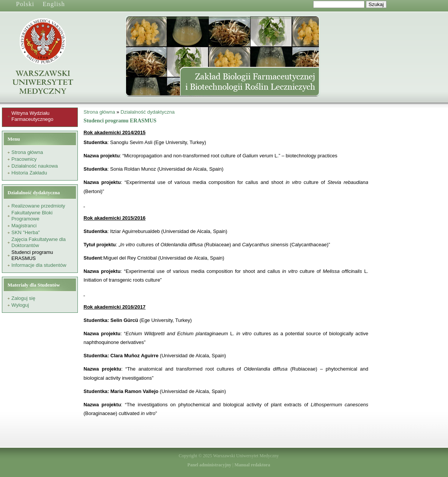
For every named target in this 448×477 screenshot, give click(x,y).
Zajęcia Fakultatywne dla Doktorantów (39, 242)
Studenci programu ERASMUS (32, 255)
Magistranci (24, 226)
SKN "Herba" (26, 232)
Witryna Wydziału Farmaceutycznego (32, 116)
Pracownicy (24, 159)
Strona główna (27, 152)
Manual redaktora (252, 465)
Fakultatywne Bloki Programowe (32, 216)
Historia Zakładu (29, 173)
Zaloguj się (23, 298)
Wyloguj (20, 305)
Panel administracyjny (209, 465)
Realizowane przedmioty (38, 206)
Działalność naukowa (35, 166)
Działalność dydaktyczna (148, 112)
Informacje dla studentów (39, 265)
